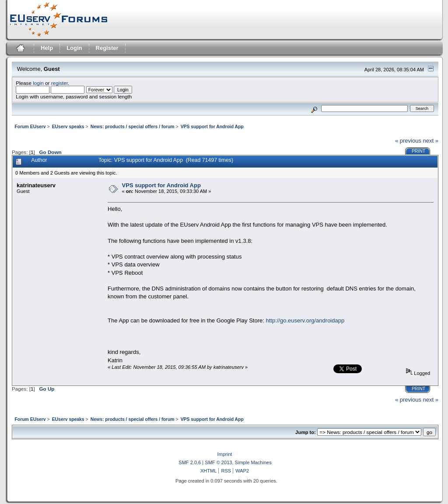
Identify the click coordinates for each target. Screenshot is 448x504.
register (59, 83)
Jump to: (306, 432)
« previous (408, 141)
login (38, 83)
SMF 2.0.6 (190, 462)
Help (47, 48)
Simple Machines (253, 462)
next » (431, 141)
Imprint (225, 454)
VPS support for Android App (161, 185)
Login (74, 48)
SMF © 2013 (218, 462)
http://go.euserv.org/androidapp (305, 320)
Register (107, 48)
